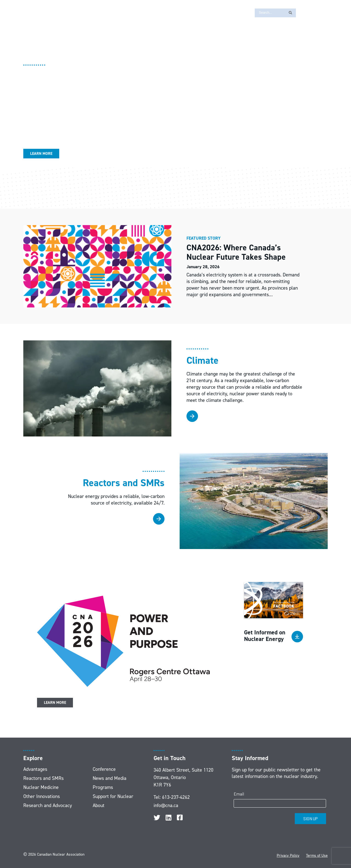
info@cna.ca (166, 805)
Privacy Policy (288, 856)
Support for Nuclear (113, 796)
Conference (104, 769)
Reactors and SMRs (43, 778)
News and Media (110, 778)
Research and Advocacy (48, 805)
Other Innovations (42, 796)
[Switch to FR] (303, 12)
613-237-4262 (176, 797)
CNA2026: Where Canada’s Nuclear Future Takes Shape (237, 252)
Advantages (35, 769)
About (99, 805)
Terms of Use (317, 856)
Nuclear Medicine (41, 787)
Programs (103, 787)
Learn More (41, 154)
